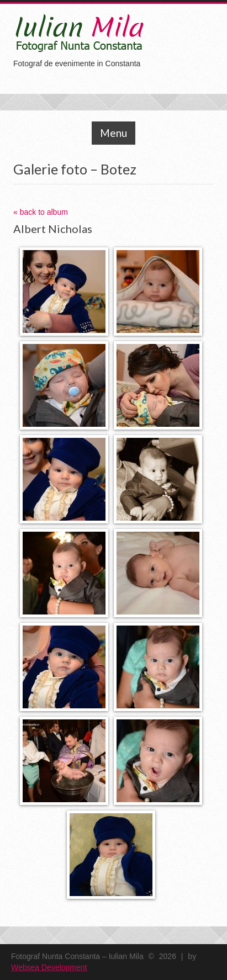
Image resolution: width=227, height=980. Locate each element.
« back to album (41, 212)
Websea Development (49, 967)
